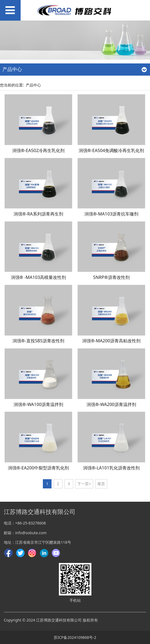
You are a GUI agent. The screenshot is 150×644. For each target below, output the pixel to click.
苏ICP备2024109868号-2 (75, 637)
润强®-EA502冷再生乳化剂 (38, 150)
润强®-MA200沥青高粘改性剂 (111, 341)
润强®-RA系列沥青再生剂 (38, 214)
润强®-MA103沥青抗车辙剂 (111, 214)
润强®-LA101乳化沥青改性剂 (111, 468)
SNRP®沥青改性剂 (111, 277)
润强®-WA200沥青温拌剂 (111, 404)
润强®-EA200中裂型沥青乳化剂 (38, 468)
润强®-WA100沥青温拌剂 (38, 404)
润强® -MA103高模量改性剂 (38, 277)
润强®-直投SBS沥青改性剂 (38, 341)
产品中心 (33, 85)
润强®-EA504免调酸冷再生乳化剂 (111, 150)
